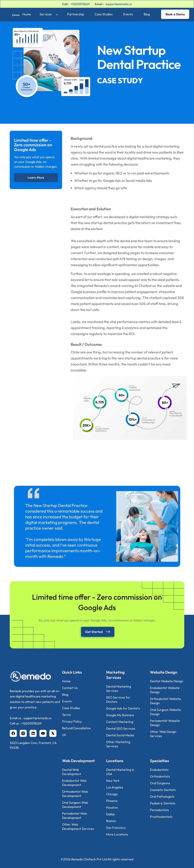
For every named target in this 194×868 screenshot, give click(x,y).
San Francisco (116, 828)
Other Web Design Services (163, 734)
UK (64, 735)
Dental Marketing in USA (120, 772)
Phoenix (112, 801)
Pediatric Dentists (163, 803)
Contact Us (70, 688)
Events (128, 14)
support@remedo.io (119, 4)
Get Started (94, 634)
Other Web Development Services (78, 827)
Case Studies (104, 14)
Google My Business (120, 715)
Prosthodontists (161, 817)
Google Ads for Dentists (123, 708)
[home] (13, 14)
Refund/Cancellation (76, 728)
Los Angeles (115, 787)
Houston (112, 807)
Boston (111, 821)
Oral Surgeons (160, 783)
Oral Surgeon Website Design (165, 712)
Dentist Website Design (167, 681)
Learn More (36, 178)
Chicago (112, 794)
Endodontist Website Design (165, 690)
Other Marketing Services (118, 744)
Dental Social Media (120, 735)
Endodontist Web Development (74, 783)
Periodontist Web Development (74, 816)
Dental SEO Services (121, 728)
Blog (147, 14)
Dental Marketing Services (119, 689)
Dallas (110, 814)
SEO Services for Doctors (118, 700)
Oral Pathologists (162, 797)
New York (113, 781)
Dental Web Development (72, 772)
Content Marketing (120, 722)
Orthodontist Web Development (75, 794)
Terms (66, 715)
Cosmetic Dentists (163, 790)
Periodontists (159, 810)
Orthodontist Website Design (165, 701)
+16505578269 (80, 4)
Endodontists (159, 770)
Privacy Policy (72, 721)
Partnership (76, 14)
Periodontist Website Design (165, 723)
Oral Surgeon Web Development (75, 805)
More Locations (117, 834)
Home (27, 14)
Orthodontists (160, 776)
